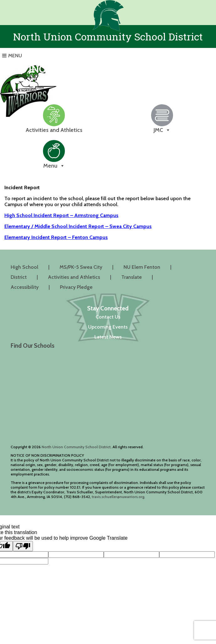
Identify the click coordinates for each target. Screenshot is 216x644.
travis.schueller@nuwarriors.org (118, 497)
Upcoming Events (108, 327)
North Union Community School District (76, 447)
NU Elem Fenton (142, 267)
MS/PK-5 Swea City (81, 267)
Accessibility (25, 287)
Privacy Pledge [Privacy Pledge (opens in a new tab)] (76, 287)
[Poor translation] (23, 546)
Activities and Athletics (74, 277)
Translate (132, 277)
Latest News (108, 337)
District (19, 277)
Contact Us (108, 317)
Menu (15, 56)
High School (24, 267)
